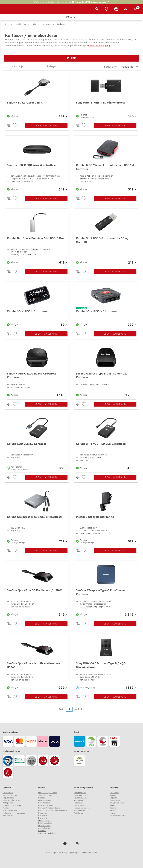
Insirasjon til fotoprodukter (49, 808)
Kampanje (17, 66)
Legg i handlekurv (46, 125)
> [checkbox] (10, 125)
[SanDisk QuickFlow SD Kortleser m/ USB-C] (37, 589)
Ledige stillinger (45, 800)
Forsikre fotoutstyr (10, 795)
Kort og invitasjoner (82, 808)
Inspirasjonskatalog (46, 805)
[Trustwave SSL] (20, 761)
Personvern (43, 813)
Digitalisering (8, 816)
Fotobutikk (114, 793)
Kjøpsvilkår (43, 816)
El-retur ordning (45, 826)
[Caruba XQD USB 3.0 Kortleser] (37, 443)
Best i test (42, 831)
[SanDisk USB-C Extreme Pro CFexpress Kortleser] (37, 371)
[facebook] (65, 844)
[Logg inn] (126, 9)
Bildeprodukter (80, 793)
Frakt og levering (45, 821)
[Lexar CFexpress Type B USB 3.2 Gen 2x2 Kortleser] (106, 371)
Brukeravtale (43, 818)
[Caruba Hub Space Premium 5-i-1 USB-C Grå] (37, 237)
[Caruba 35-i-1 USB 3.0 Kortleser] (106, 305)
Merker (113, 813)
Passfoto (6, 808)
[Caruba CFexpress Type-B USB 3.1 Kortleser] (37, 516)
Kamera (113, 795)
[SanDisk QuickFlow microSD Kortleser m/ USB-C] (37, 662)
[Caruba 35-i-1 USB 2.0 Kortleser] (37, 305)
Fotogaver (78, 803)
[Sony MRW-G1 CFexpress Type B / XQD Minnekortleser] (106, 662)
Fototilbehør (115, 800)
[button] (81, 709)
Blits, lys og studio (117, 803)
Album (112, 810)
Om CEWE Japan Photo (48, 793)
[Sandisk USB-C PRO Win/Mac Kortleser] (37, 164)
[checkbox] (15, 125)
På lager (51, 66)
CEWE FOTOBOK (81, 795)
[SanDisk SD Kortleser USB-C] (37, 96)
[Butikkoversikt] (107, 9)
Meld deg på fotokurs (11, 800)
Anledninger (79, 813)
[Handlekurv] (136, 9)
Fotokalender (79, 810)
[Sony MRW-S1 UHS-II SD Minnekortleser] (106, 96)
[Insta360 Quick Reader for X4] (106, 516)
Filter (71, 58)
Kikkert (113, 805)
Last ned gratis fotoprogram (14, 813)
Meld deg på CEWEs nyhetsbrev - (71, 2)
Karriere (41, 798)
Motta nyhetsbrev (10, 810)
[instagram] (78, 844)
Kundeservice (8, 793)
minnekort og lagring (99, 46)
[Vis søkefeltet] (98, 9)
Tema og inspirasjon (118, 816)
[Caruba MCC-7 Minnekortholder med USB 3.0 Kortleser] (106, 164)
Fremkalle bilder (81, 798)
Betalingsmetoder (45, 823)
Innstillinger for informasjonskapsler (53, 810)
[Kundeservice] (117, 9)
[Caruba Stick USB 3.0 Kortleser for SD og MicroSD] (106, 237)
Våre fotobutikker (45, 795)
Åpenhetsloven (44, 828)
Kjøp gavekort (8, 798)
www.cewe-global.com (48, 833)
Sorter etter (111, 67)
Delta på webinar (9, 803)
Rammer (113, 808)
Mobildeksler (79, 805)
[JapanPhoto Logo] (9, 11)
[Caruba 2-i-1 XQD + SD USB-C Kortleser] (106, 443)
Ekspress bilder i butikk (12, 805)
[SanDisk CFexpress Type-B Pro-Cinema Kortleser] (106, 589)
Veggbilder (79, 800)
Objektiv (113, 798)
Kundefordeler (44, 803)
